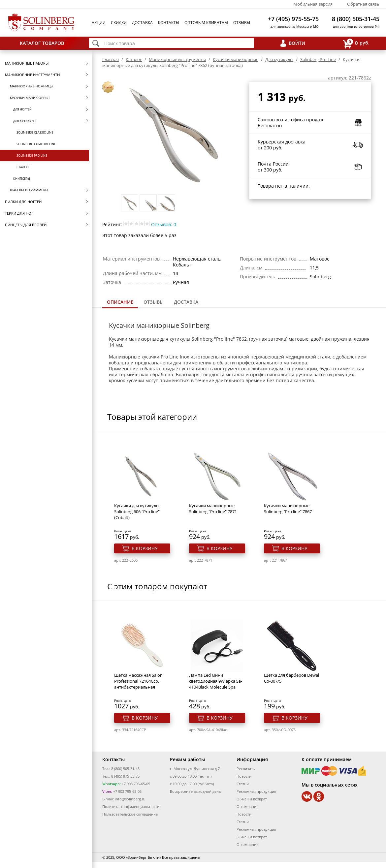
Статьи (243, 784)
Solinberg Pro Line (32, 155)
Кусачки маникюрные (30, 98)
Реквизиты (246, 769)
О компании (248, 806)
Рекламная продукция (256, 791)
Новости (244, 776)
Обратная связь (363, 4)
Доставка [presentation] (186, 302)
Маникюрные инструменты (32, 75)
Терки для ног (19, 213)
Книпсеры (22, 179)
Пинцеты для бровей (26, 225)
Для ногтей (22, 109)
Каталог (134, 59)
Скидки (119, 23)
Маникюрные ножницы (32, 86)
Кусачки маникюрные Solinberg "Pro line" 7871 (213, 509)
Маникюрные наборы (27, 63)
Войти (297, 43)
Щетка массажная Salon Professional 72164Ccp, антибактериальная (138, 681)
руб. (356, 43)
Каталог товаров (42, 43)
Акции (99, 23)
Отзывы (242, 23)
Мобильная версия (313, 4)
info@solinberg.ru (130, 799)
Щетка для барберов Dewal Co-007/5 (291, 678)
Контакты (169, 23)
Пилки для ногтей (23, 202)
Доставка (142, 23)
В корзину (145, 548)
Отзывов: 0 (164, 224)
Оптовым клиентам (206, 23)
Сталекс (23, 167)
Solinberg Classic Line (35, 132)
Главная (111, 59)
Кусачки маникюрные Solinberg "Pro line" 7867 (288, 509)
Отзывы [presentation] (154, 302)
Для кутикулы (25, 121)
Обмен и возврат (252, 799)
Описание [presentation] (120, 302)
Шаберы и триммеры (29, 190)
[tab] (120, 303)
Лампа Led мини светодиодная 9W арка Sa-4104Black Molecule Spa (216, 681)
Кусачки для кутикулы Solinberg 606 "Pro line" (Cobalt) (137, 511)
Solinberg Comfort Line (36, 144)
